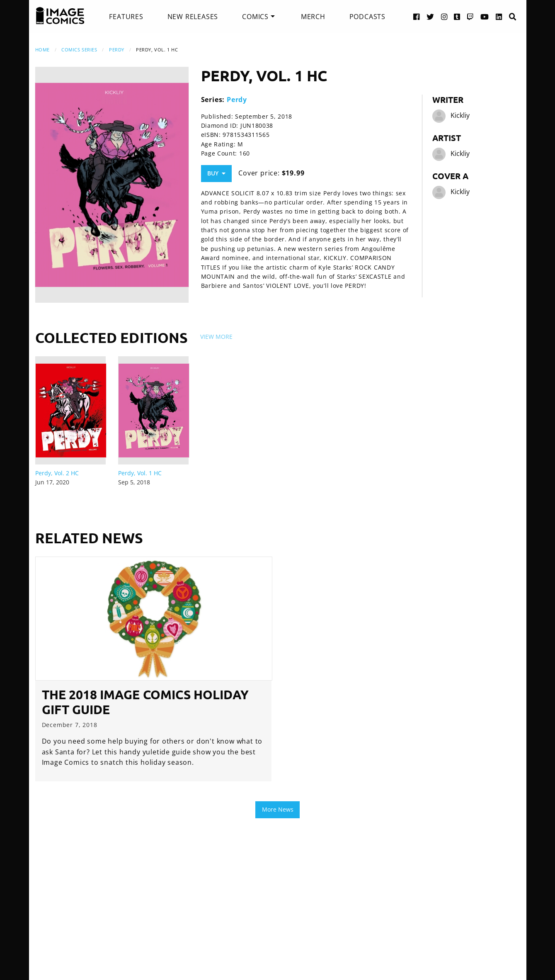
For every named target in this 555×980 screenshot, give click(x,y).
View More (216, 337)
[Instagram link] (444, 16)
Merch (313, 17)
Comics (255, 17)
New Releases (193, 17)
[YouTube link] (485, 16)
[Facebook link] (417, 16)
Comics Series (79, 50)
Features (126, 17)
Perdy (117, 50)
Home (42, 50)
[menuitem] (126, 17)
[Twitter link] (430, 16)
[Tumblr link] (457, 16)
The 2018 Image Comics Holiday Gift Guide (145, 702)
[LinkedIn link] (499, 16)
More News (278, 809)
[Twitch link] (470, 16)
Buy (216, 173)
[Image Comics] (60, 16)
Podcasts (367, 17)
